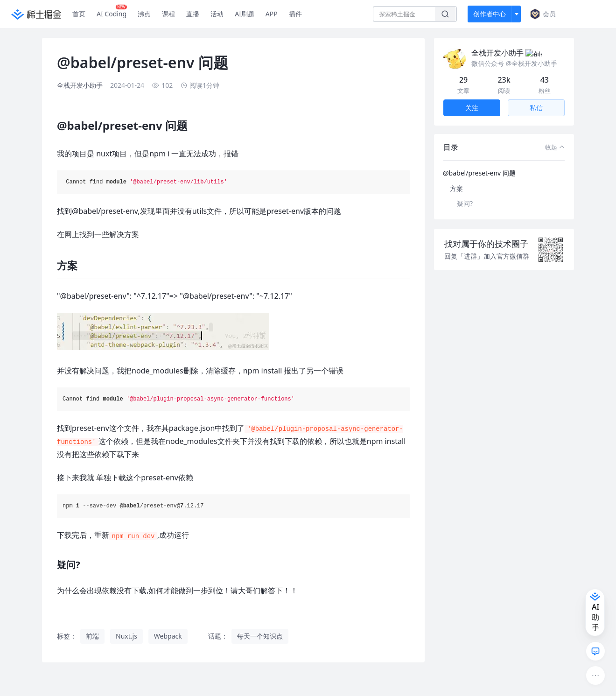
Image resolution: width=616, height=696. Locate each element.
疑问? (465, 192)
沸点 (144, 14)
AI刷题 (245, 14)
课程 (168, 14)
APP (272, 14)
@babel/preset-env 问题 (479, 162)
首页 (79, 14)
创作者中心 (490, 14)
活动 (217, 14)
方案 (456, 177)
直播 (193, 14)
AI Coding (112, 12)
